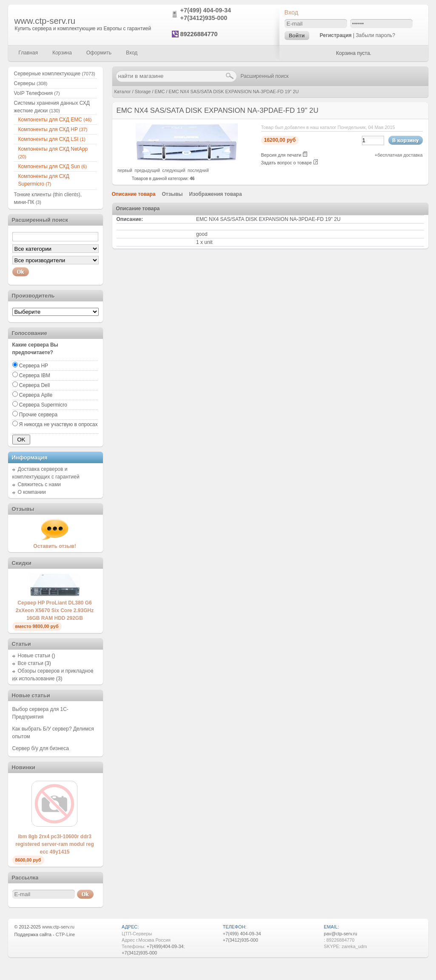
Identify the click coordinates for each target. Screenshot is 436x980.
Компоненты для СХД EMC (55, 120)
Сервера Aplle (36, 395)
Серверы (31, 83)
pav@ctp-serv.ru (341, 934)
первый (125, 170)
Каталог (123, 92)
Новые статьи (34, 656)
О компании (32, 492)
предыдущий (147, 170)
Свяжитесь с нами (39, 484)
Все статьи (31, 663)
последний (198, 170)
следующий (174, 170)
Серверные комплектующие (55, 74)
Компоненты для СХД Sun (53, 166)
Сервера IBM (35, 375)
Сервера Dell (34, 385)
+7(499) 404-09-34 (206, 10)
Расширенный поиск (265, 76)
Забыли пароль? (375, 35)
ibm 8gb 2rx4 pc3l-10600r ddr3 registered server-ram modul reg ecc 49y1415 (55, 844)
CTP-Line (66, 934)
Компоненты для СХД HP (53, 129)
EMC (160, 92)
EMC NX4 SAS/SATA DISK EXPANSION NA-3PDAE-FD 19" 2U (234, 92)
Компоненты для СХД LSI (52, 139)
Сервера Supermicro (43, 405)
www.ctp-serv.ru (45, 21)
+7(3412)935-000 (204, 18)
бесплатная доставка (400, 155)
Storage (143, 92)
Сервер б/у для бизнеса (41, 748)
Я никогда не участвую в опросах (58, 424)
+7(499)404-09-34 (165, 946)
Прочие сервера (38, 415)
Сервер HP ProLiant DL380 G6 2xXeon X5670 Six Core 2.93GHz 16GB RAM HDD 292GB (55, 610)
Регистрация (336, 35)
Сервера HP (34, 366)
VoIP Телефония (37, 93)
